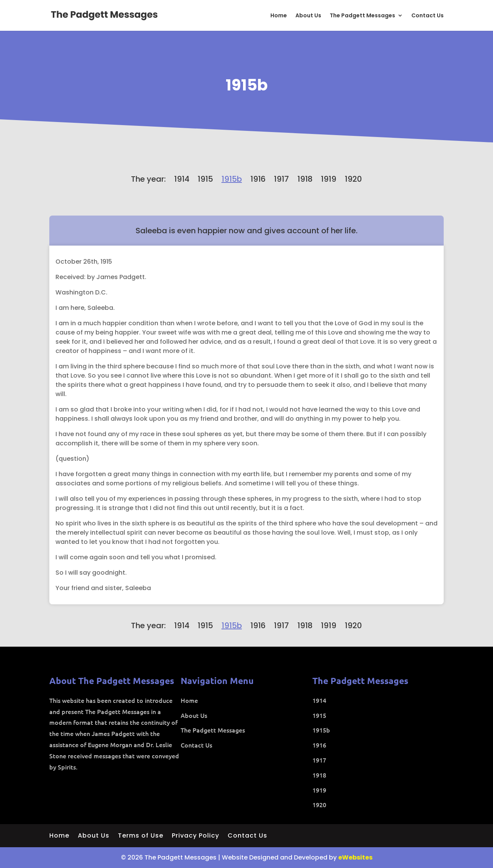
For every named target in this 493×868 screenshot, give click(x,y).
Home (279, 16)
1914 (182, 179)
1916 (258, 179)
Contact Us (428, 16)
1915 (205, 179)
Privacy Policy (195, 836)
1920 (353, 179)
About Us (308, 16)
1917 (281, 179)
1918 (305, 179)
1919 (329, 179)
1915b (247, 85)
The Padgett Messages (362, 16)
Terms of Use (141, 836)
